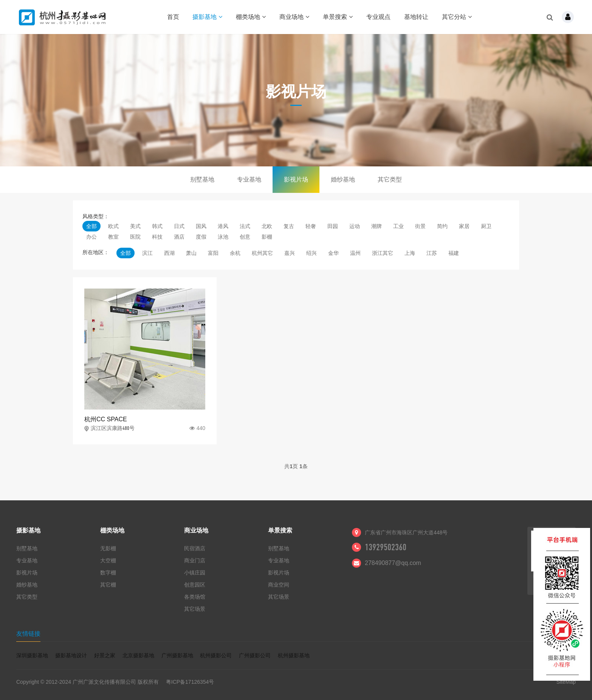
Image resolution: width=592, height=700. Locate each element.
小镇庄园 (195, 573)
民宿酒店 (195, 548)
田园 (333, 226)
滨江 (147, 253)
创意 (245, 237)
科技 (157, 237)
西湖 (169, 253)
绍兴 (311, 253)
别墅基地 (202, 179)
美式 (135, 226)
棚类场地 (251, 17)
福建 (454, 253)
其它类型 (390, 179)
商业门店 (195, 560)
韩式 (157, 226)
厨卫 (486, 226)
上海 (410, 253)
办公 (91, 237)
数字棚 (108, 573)
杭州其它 (262, 253)
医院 (135, 237)
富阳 (213, 253)
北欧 (267, 226)
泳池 (223, 237)
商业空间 (279, 585)
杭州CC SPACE (106, 419)
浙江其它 (383, 253)
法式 (245, 226)
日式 (179, 226)
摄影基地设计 (71, 655)
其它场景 (195, 609)
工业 (398, 226)
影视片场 (296, 179)
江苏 (432, 253)
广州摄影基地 (177, 655)
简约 (442, 226)
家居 (464, 226)
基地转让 (416, 17)
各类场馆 (195, 597)
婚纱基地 (343, 179)
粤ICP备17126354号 (190, 682)
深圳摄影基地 (32, 655)
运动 (355, 226)
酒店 (179, 237)
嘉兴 (290, 253)
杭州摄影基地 (294, 655)
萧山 (191, 253)
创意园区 (195, 585)
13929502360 (386, 547)
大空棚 (108, 560)
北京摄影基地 (138, 655)
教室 (113, 237)
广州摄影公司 (255, 655)
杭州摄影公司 (216, 655)
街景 (420, 226)
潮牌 (377, 226)
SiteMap (566, 682)
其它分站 (457, 17)
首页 (173, 17)
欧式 (113, 226)
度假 (201, 237)
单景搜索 (338, 17)
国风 (201, 226)
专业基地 (249, 179)
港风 (223, 226)
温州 (355, 253)
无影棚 (108, 548)
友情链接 (28, 634)
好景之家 (105, 655)
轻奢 (311, 226)
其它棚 (108, 585)
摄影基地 (207, 17)
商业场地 (294, 17)
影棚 (267, 237)
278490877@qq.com (393, 563)
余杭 (235, 253)
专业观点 (378, 17)
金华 (333, 253)
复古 (289, 226)
